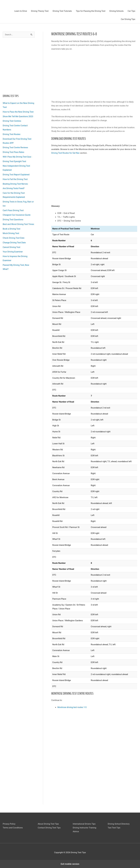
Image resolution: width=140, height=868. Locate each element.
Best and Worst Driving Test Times (18, 224)
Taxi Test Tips (114, 828)
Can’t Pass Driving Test (13, 210)
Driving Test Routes (12, 134)
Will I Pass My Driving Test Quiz (17, 157)
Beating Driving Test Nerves (15, 184)
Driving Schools (116, 11)
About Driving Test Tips (48, 824)
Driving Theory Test (40, 11)
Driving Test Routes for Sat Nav (65, 153)
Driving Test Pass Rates (13, 152)
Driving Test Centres (12, 121)
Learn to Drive (21, 11)
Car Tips (131, 11)
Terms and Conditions (13, 828)
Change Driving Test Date (14, 243)
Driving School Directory (119, 824)
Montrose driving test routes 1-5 (72, 707)
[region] (19, 65)
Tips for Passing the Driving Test (91, 11)
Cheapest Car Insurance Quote (17, 215)
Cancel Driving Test (11, 247)
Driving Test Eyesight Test (14, 161)
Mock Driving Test (11, 233)
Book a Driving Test (11, 229)
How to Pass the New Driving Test (18, 112)
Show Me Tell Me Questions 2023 (18, 116)
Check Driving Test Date (14, 238)
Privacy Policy (9, 824)
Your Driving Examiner (13, 252)
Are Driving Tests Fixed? (14, 188)
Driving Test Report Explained (16, 175)
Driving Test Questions (13, 220)
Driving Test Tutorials (62, 11)
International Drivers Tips (84, 824)
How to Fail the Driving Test (15, 179)
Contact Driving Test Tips (49, 828)
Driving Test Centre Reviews (15, 148)
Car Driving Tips (128, 19)
